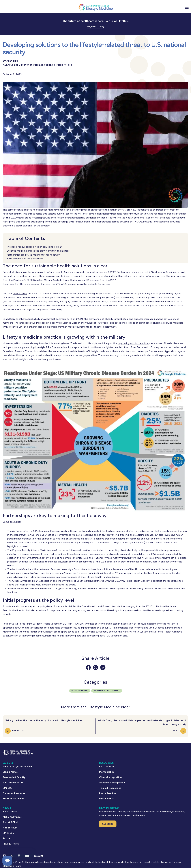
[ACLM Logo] (95, 7)
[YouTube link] (27, 856)
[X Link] (12, 856)
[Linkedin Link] (38, 856)
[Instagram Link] (19, 856)
